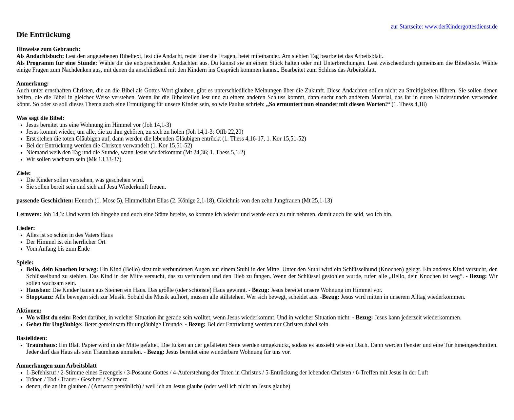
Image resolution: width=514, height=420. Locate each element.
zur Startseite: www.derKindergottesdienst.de (444, 27)
